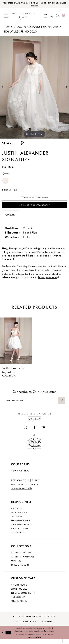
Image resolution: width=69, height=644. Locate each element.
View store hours (21, 475)
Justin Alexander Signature (38, 28)
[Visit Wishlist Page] (63, 16)
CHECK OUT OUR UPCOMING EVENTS (43, 5)
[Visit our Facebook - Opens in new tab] (35, 432)
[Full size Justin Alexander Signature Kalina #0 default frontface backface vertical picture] (34, 88)
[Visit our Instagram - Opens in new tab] (25, 432)
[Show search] (57, 17)
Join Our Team (19, 533)
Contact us (18, 537)
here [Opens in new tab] (32, 277)
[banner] (23, 16)
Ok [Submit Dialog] (9, 637)
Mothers (16, 565)
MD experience (19, 517)
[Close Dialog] (3, 637)
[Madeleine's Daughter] (35, 421)
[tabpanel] (34, 88)
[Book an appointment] (46, 17)
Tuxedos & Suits (20, 569)
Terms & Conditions (23, 597)
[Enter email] (34, 404)
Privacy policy (19, 605)
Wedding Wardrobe (23, 561)
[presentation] (16, 344)
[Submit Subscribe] (61, 404)
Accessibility (18, 601)
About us (16, 513)
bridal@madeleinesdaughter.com (34, 621)
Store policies (19, 593)
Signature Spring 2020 (20, 32)
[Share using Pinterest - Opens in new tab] (22, 144)
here (39, 642)
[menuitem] (6, 16)
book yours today (48, 281)
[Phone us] (52, 17)
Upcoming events (21, 529)
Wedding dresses (21, 557)
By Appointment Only (22, 493)
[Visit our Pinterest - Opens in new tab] (44, 432)
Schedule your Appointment (35, 208)
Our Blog (17, 521)
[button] (6, 16)
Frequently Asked (21, 525)
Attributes (10, 218)
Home (8, 28)
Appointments (19, 589)
